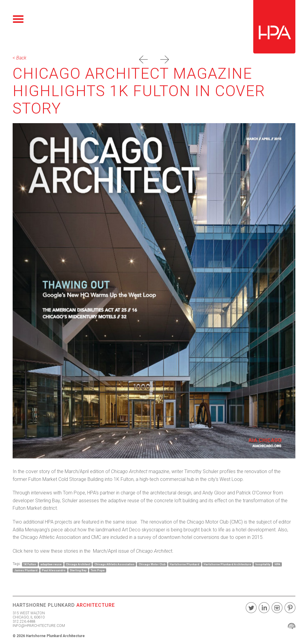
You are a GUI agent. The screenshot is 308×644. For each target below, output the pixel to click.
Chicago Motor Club (152, 564)
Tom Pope (98, 570)
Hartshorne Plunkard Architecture (227, 564)
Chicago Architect (78, 564)
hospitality (263, 564)
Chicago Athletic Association (114, 564)
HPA (277, 564)
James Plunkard (26, 570)
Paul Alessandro (54, 570)
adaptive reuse (51, 564)
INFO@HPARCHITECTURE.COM (39, 626)
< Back (20, 58)
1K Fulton (30, 564)
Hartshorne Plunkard (185, 564)
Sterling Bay (78, 570)
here (28, 551)
